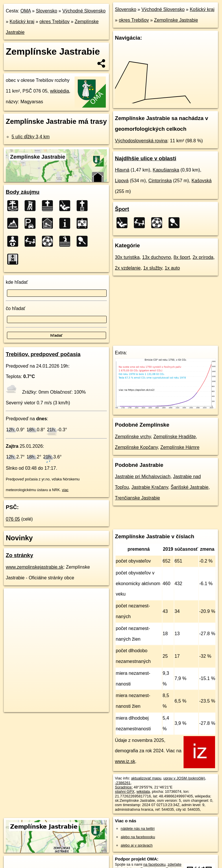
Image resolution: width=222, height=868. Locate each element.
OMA (26, 11)
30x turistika (127, 257)
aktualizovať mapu (146, 778)
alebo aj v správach (137, 845)
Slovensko (47, 11)
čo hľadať (16, 308)
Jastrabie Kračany (150, 487)
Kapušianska (166, 170)
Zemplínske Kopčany (136, 447)
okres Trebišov (55, 22)
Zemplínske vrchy (133, 437)
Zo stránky (20, 555)
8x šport (182, 257)
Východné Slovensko (84, 11)
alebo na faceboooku (138, 837)
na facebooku (155, 864)
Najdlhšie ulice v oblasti (146, 158)
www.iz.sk (125, 761)
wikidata (143, 791)
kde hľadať (17, 282)
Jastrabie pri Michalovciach (143, 477)
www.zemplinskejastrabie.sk (35, 567)
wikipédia (60, 91)
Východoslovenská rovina (141, 141)
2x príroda (203, 257)
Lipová (122, 181)
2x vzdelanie (128, 268)
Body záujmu (23, 192)
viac (65, 490)
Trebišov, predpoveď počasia (43, 354)
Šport (122, 209)
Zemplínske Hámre (180, 447)
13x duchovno (157, 257)
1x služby (153, 268)
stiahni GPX (125, 791)
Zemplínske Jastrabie (176, 20)
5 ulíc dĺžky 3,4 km (31, 137)
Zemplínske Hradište (175, 437)
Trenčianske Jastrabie (138, 498)
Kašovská (202, 181)
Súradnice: (124, 787)
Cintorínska (160, 181)
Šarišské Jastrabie (189, 487)
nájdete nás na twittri (138, 829)
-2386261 (123, 783)
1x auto (172, 268)
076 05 (13, 519)
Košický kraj (22, 22)
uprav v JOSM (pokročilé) (184, 778)
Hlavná (122, 170)
